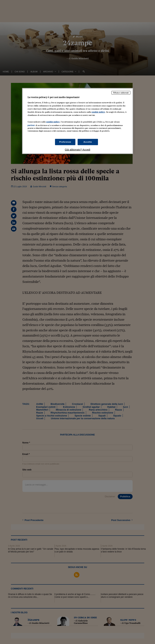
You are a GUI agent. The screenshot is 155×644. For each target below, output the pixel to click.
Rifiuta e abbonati (121, 93)
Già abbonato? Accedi (77, 150)
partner (31, 125)
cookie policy (98, 112)
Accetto (88, 142)
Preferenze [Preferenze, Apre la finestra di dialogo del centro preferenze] (65, 142)
